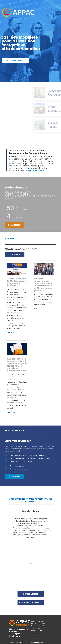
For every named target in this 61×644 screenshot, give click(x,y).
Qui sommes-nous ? (38, 621)
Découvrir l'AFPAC (15, 60)
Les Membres (35, 628)
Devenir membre (31, 594)
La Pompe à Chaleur (16, 643)
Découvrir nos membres (31, 603)
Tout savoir (15, 254)
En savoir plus (15, 225)
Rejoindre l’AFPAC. (37, 170)
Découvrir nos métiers (38, 623)
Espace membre (37, 633)
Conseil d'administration (39, 626)
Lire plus (11, 333)
